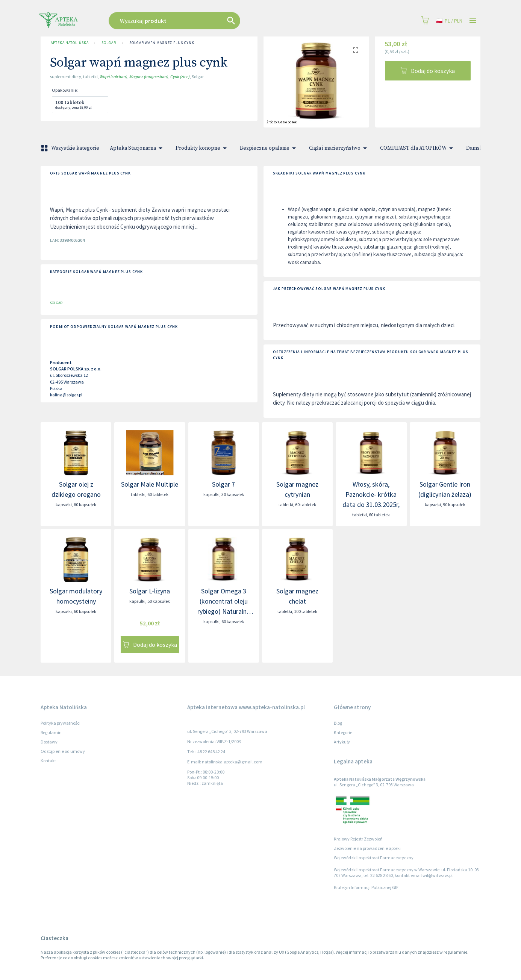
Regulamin (51, 732)
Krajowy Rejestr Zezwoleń (358, 839)
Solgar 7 (223, 484)
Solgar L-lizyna (150, 591)
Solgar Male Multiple (150, 484)
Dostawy (49, 742)
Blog (338, 723)
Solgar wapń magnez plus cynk (162, 43)
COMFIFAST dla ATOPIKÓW (418, 148)
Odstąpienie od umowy (63, 751)
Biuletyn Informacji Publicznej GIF (366, 887)
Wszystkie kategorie (71, 148)
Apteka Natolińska (70, 43)
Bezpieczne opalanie (269, 148)
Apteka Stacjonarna (137, 148)
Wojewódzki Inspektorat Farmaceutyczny (374, 858)
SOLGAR (109, 43)
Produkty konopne (202, 148)
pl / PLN (449, 21)
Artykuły (342, 742)
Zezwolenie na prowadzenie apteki (367, 848)
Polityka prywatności (61, 723)
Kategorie (343, 732)
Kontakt (48, 761)
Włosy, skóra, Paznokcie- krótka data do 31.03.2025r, (371, 494)
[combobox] (212, 21)
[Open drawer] (473, 21)
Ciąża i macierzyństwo (339, 148)
